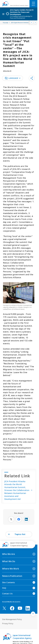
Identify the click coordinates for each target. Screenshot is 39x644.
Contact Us (7, 594)
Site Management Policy (12, 619)
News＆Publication (12, 576)
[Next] (35, 23)
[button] (12, 78)
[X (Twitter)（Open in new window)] (4, 608)
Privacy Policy (8, 624)
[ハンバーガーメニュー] (33, 3)
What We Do (9, 561)
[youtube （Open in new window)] (20, 608)
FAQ (4, 588)
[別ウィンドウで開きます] (11, 519)
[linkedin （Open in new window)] (28, 608)
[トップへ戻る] (33, 614)
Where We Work (11, 569)
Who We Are (9, 554)
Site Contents (9, 582)
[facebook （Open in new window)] (12, 608)
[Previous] (32, 23)
